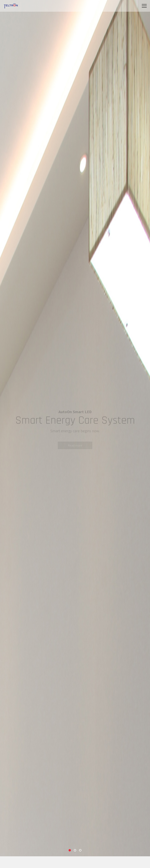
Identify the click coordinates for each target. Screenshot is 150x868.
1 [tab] (70, 850)
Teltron (11, 6)
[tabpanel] (75, 428)
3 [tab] (80, 850)
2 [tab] (75, 850)
